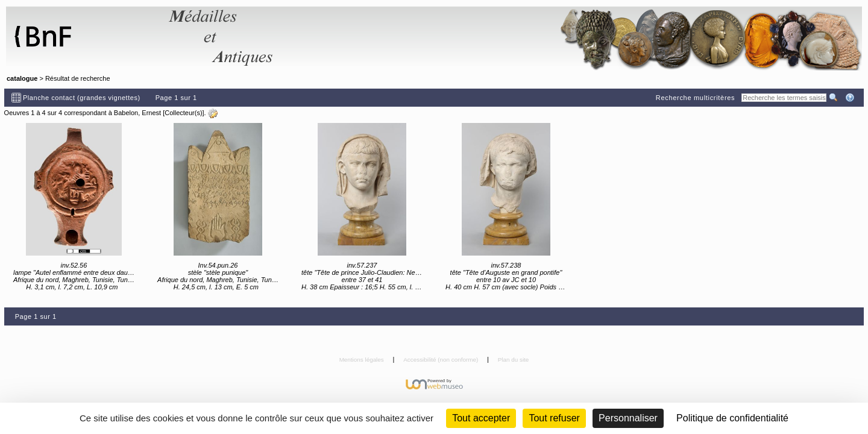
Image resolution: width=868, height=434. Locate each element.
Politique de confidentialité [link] (732, 418)
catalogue (22, 78)
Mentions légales (363, 360)
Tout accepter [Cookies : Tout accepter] (481, 418)
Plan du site (514, 360)
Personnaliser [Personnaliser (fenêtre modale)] (628, 418)
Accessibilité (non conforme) (442, 360)
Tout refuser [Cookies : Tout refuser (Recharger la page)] (554, 418)
